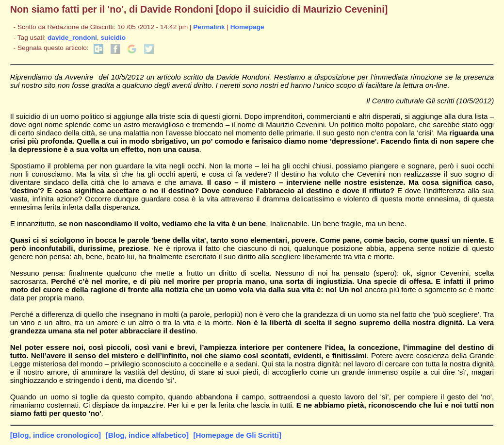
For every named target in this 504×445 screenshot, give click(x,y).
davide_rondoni (72, 38)
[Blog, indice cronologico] (56, 435)
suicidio (113, 38)
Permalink (209, 27)
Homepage (247, 27)
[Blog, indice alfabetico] (147, 435)
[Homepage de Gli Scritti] (237, 435)
